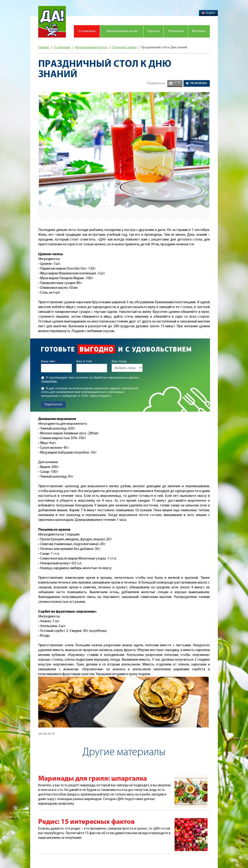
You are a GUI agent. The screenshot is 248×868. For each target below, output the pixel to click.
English (208, 13)
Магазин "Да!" (52, 22)
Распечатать (199, 83)
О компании (87, 31)
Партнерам (176, 31)
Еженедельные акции (122, 31)
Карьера (154, 31)
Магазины (199, 31)
